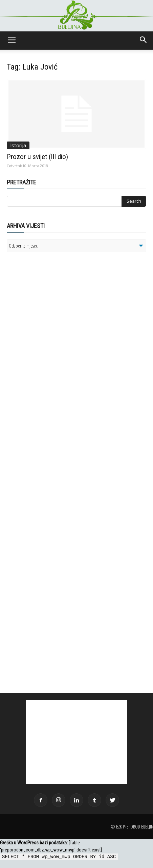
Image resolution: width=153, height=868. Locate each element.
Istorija (18, 145)
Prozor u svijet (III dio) (37, 157)
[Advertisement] (59, 344)
